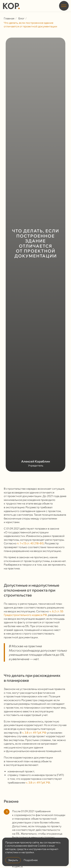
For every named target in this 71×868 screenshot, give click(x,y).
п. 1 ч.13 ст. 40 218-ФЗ (30, 543)
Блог (21, 18)
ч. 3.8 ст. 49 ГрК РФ (34, 733)
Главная (9, 18)
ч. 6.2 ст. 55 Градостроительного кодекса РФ (34, 613)
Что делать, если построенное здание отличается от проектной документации (30, 25)
